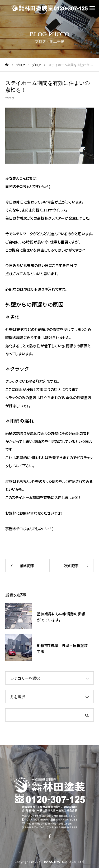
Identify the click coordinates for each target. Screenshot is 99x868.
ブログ (10, 98)
